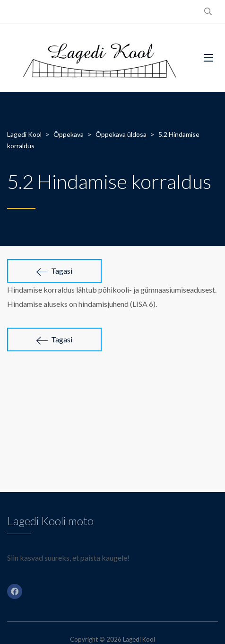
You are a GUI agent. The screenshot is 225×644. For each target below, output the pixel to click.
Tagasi (54, 271)
